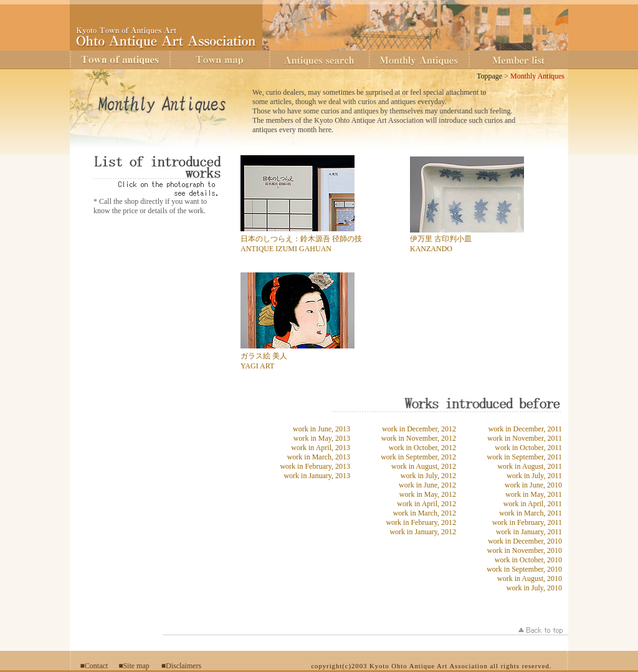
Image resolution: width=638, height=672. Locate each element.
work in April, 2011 (533, 504)
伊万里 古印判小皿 (441, 239)
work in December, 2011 (525, 429)
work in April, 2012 (426, 504)
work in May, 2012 (428, 494)
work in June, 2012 (427, 485)
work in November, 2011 (525, 438)
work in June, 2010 (533, 485)
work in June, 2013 (321, 429)
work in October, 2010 (528, 560)
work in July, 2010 (534, 588)
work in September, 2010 (524, 569)
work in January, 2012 (423, 532)
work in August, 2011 (530, 466)
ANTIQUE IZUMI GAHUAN (286, 249)
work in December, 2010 (525, 541)
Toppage (489, 76)
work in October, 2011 (528, 448)
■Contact (94, 666)
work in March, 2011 (531, 513)
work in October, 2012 (422, 448)
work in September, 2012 (418, 457)
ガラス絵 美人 (264, 356)
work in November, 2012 (419, 438)
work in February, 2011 (527, 522)
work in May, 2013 (322, 438)
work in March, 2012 (425, 513)
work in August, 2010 (530, 578)
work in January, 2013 (317, 476)
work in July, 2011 (534, 476)
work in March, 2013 (319, 457)
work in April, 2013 (321, 448)
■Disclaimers (182, 666)
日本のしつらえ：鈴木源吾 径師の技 (301, 239)
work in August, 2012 (424, 466)
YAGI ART (257, 366)
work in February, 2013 (315, 466)
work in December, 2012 (419, 429)
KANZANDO (431, 249)
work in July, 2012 (428, 476)
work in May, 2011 (534, 494)
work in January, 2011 (529, 532)
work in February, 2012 (421, 522)
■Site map (134, 666)
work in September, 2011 (525, 457)
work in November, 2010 (525, 550)
